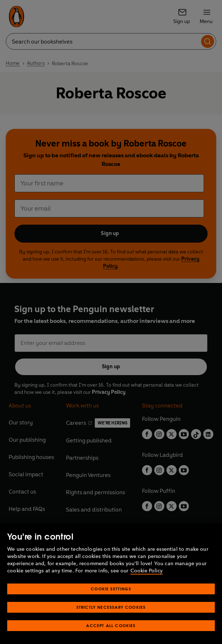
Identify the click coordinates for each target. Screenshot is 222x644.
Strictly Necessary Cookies (111, 621)
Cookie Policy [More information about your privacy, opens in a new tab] (146, 585)
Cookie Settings (111, 603)
